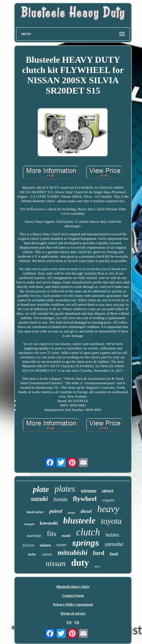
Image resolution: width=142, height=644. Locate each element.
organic (109, 500)
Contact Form (73, 595)
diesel (86, 511)
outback (47, 554)
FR (77, 622)
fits (52, 534)
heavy (108, 509)
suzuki (39, 499)
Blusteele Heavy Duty (73, 587)
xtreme (89, 491)
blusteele (79, 520)
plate (41, 489)
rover (61, 545)
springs (86, 543)
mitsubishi (73, 553)
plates (65, 489)
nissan (56, 563)
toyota (111, 521)
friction (28, 545)
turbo (32, 554)
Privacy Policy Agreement (73, 604)
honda (60, 499)
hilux (97, 566)
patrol (56, 511)
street (108, 491)
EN (69, 622)
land (114, 554)
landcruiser (35, 512)
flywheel (85, 499)
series (71, 513)
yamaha (114, 544)
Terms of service (73, 613)
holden (112, 535)
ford (99, 553)
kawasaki (49, 523)
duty (80, 563)
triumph (29, 524)
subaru (45, 545)
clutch (88, 532)
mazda (66, 536)
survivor (34, 536)
